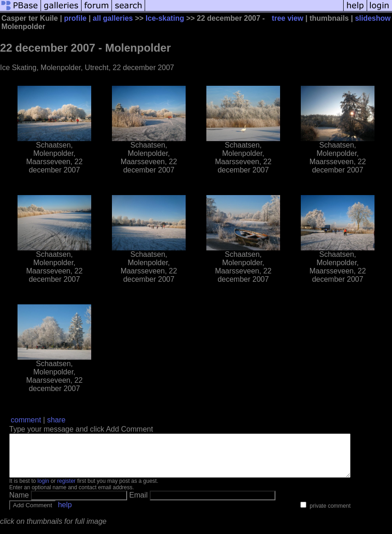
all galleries (113, 18)
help (65, 513)
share (56, 420)
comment (26, 420)
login (43, 489)
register (66, 489)
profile (75, 18)
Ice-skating (165, 18)
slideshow (373, 18)
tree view (287, 18)
